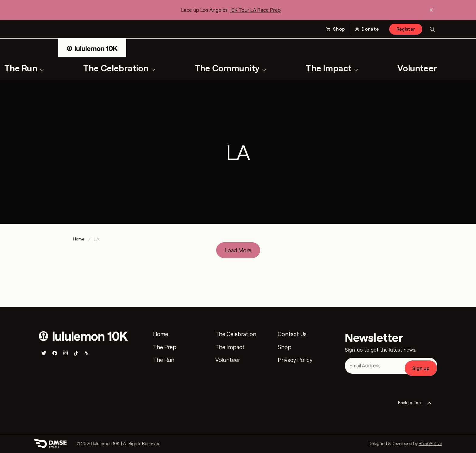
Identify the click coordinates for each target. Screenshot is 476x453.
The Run (164, 360)
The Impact (328, 68)
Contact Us (292, 334)
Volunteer (417, 68)
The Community (227, 68)
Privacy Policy (295, 360)
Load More (238, 250)
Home (161, 334)
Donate (370, 29)
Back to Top (417, 403)
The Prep (165, 347)
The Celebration (116, 68)
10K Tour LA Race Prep (256, 10)
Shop (339, 29)
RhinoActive (430, 443)
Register (406, 29)
